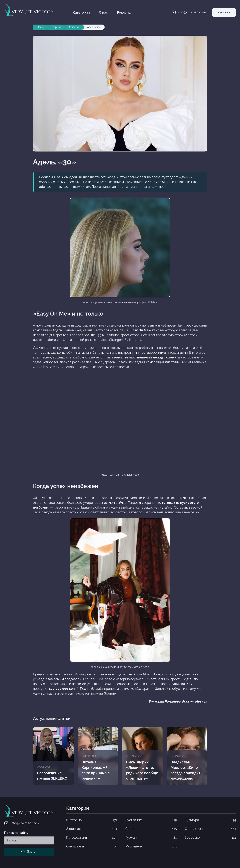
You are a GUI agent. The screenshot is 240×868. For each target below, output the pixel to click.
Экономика (151, 820)
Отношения (92, 846)
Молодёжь (151, 846)
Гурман (151, 838)
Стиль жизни (210, 829)
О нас (103, 12)
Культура (210, 820)
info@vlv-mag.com (21, 823)
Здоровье (210, 838)
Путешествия (92, 838)
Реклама (124, 12)
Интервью (92, 820)
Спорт (151, 829)
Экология (92, 829)
